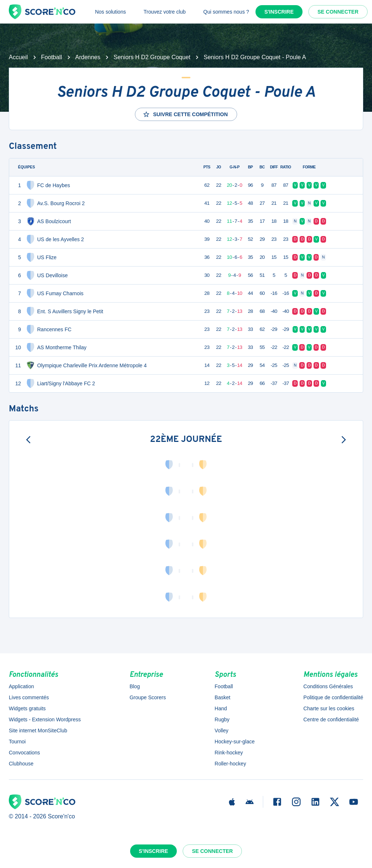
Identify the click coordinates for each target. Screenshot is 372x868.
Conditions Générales (328, 686)
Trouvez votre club (164, 12)
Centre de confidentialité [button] (331, 719)
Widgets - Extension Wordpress (45, 719)
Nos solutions (110, 12)
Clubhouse (21, 764)
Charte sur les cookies (329, 708)
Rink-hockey (229, 753)
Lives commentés (29, 697)
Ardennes (88, 57)
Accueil (18, 57)
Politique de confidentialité (333, 697)
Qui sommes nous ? (226, 12)
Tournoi (17, 742)
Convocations (24, 753)
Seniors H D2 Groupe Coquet (152, 57)
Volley (221, 731)
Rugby (222, 719)
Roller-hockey (230, 764)
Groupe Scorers (148, 697)
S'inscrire (279, 12)
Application (22, 686)
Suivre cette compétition (185, 114)
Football (52, 57)
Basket (223, 697)
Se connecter (338, 12)
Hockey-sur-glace (235, 742)
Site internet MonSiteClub (38, 731)
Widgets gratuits (27, 708)
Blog (135, 686)
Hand (221, 708)
